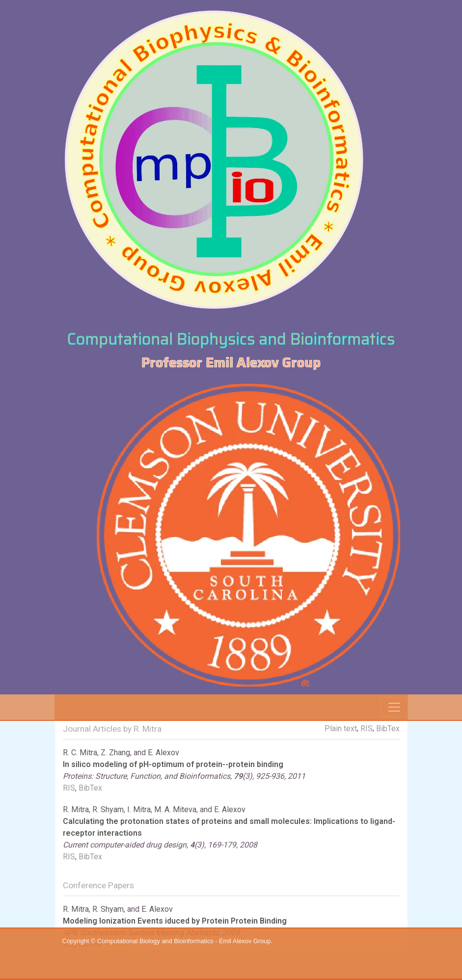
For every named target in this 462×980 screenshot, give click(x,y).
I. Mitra (139, 809)
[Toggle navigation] (394, 707)
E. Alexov (163, 753)
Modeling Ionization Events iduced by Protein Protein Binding (175, 921)
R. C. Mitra (80, 753)
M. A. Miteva (175, 809)
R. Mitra (76, 809)
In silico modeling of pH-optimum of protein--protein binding (173, 764)
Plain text (341, 728)
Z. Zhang (115, 753)
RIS (367, 728)
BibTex (388, 728)
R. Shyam (108, 809)
